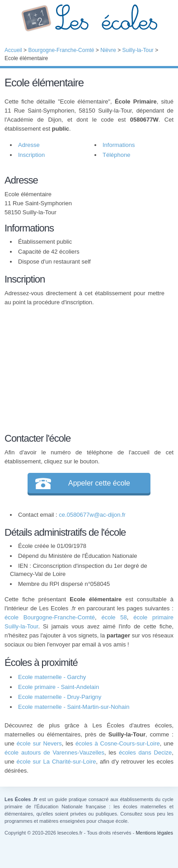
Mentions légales (154, 833)
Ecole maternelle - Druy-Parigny (60, 697)
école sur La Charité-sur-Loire (56, 762)
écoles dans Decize (145, 752)
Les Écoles (89, 18)
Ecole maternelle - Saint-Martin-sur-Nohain (74, 707)
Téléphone (116, 155)
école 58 (114, 617)
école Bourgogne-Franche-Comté (50, 617)
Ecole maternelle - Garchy (52, 677)
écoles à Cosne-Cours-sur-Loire (118, 743)
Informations (119, 145)
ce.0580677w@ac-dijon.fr (92, 515)
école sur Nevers (39, 743)
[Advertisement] (84, 368)
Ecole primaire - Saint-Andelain (59, 687)
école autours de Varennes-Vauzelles (54, 752)
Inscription (31, 155)
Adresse (29, 145)
